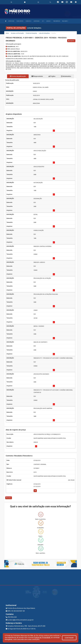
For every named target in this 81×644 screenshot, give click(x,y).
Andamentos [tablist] (66, 76)
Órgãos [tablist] (52, 76)
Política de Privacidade (42, 637)
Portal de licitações (31, 33)
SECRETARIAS (37, 21)
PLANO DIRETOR (20, 21)
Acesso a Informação (17, 33)
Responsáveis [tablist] (37, 76)
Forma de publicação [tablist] (18, 76)
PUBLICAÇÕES (65, 21)
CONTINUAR (69, 638)
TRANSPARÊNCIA (57, 21)
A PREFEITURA (11, 21)
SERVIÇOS (49, 21)
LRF (43, 21)
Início (7, 33)
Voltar (9, 498)
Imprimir (71, 41)
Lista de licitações (44, 33)
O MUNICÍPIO (29, 21)
